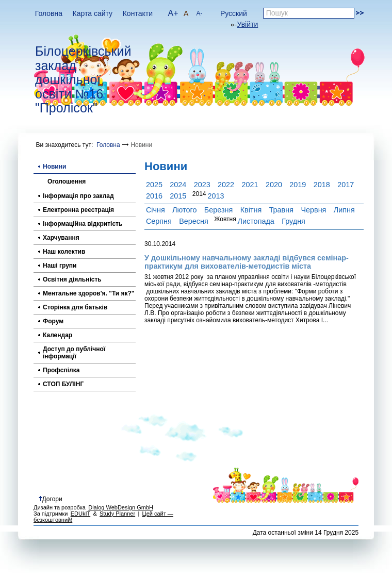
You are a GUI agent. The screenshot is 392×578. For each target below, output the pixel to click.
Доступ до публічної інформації (74, 353)
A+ (173, 13)
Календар (58, 335)
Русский (234, 13)
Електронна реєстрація (78, 210)
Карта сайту (93, 13)
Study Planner (117, 514)
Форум (53, 321)
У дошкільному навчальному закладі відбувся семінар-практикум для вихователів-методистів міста (247, 262)
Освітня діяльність (72, 279)
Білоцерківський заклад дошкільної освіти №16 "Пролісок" (83, 80)
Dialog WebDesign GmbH (121, 507)
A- (199, 13)
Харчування (61, 238)
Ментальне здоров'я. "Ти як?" (89, 293)
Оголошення (67, 181)
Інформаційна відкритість (83, 224)
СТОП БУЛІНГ (63, 384)
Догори (51, 499)
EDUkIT (81, 514)
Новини (54, 167)
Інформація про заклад (78, 196)
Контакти (138, 13)
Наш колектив (64, 252)
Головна (49, 13)
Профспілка (61, 370)
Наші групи (60, 266)
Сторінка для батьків (75, 307)
